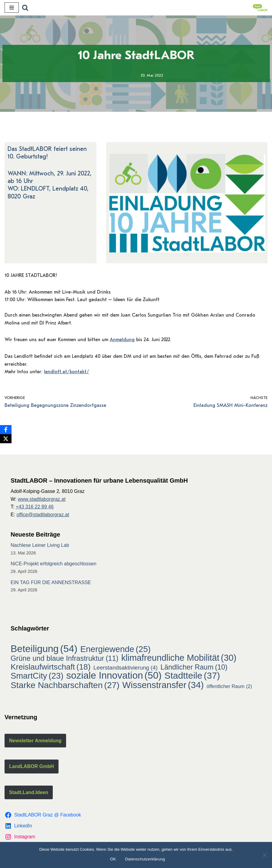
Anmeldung (122, 341)
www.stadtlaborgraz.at (42, 500)
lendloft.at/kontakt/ (67, 373)
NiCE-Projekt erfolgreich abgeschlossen (54, 565)
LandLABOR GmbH (32, 768)
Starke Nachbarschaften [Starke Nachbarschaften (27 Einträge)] (65, 687)
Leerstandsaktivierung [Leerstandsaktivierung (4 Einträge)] (126, 669)
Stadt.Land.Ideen (29, 794)
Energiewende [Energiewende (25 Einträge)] (116, 650)
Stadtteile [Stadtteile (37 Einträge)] (192, 677)
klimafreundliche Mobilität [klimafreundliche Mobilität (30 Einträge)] (179, 660)
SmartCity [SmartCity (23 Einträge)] (37, 677)
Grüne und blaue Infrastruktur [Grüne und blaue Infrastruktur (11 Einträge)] (64, 660)
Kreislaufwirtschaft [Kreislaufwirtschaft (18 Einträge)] (51, 668)
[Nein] (264, 855)
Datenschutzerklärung (145, 859)
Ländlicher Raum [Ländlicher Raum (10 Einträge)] (194, 669)
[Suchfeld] (25, 8)
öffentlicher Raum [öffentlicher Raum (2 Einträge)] (229, 688)
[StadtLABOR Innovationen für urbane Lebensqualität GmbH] (260, 8)
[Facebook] (6, 430)
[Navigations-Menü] (12, 8)
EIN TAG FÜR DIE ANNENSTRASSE (51, 584)
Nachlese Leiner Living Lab (40, 546)
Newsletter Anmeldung (35, 742)
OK (113, 859)
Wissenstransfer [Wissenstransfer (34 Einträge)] (163, 686)
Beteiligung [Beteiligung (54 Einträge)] (44, 650)
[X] (6, 439)
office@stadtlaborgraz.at (43, 516)
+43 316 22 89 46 (35, 508)
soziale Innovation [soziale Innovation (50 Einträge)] (114, 677)
